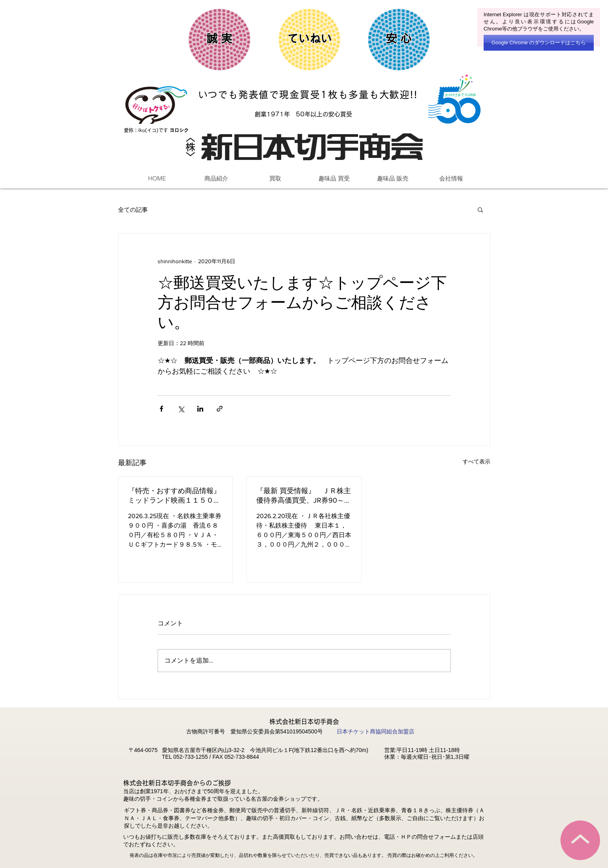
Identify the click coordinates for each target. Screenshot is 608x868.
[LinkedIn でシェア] (200, 409)
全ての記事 (133, 210)
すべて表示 (476, 462)
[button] (480, 209)
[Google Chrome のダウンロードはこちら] (539, 43)
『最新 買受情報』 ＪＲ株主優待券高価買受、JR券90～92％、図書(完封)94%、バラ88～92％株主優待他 (304, 496)
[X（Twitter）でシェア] (181, 409)
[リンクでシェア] (220, 409)
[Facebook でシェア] (161, 409)
